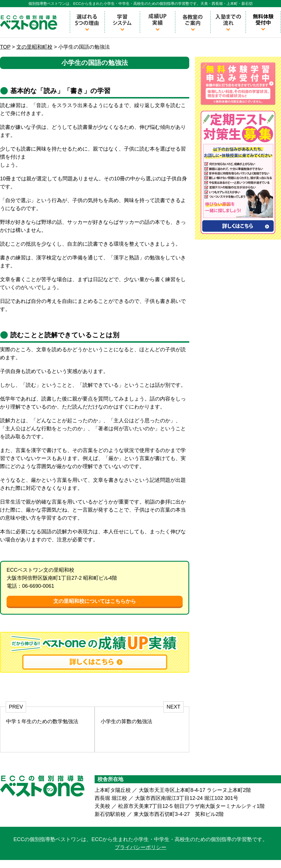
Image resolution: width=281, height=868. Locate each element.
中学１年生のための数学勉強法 (42, 721)
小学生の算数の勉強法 (126, 721)
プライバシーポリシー (140, 847)
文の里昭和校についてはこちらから (95, 601)
